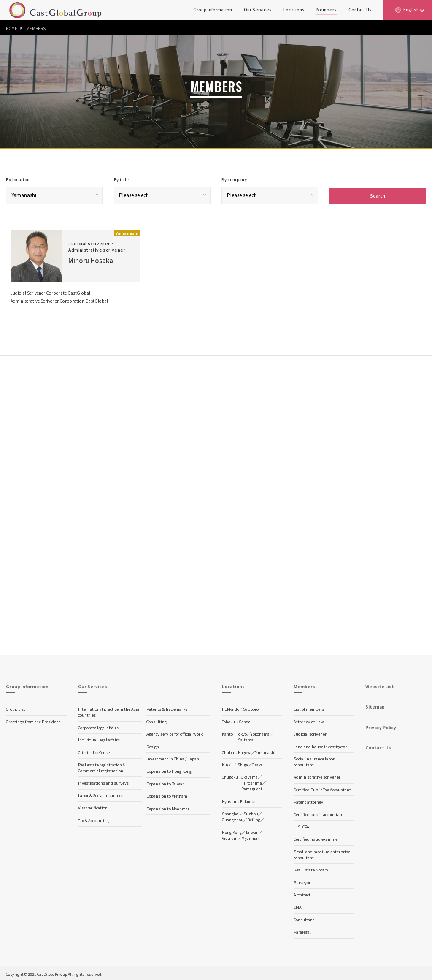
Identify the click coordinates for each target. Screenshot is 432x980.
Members (327, 10)
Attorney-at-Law (309, 720)
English (411, 10)
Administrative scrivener (317, 775)
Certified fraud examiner (316, 837)
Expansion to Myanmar (168, 807)
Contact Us (360, 10)
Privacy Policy (381, 726)
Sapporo (251, 707)
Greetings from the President (33, 720)
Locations (294, 10)
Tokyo (242, 732)
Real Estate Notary (311, 868)
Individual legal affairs (99, 738)
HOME (12, 28)
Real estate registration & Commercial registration (102, 766)
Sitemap (375, 705)
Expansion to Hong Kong (169, 769)
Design (153, 745)
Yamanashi (265, 751)
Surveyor (302, 881)
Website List (380, 685)
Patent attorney (308, 800)
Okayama (249, 775)
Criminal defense (94, 751)
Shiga (243, 763)
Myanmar (250, 836)
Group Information (213, 10)
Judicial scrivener (310, 732)
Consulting (157, 720)
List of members (309, 707)
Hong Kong (232, 831)
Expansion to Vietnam (167, 794)
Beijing (254, 818)
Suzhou (251, 812)
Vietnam (230, 836)
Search (378, 194)
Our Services (258, 10)
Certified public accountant (319, 813)
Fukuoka (248, 800)
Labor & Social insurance (101, 794)
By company (234, 179)
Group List (16, 707)
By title (121, 179)
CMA (298, 905)
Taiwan (252, 831)
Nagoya (245, 751)
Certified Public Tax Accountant (322, 788)
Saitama (246, 738)
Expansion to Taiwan (166, 782)
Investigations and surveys (103, 781)
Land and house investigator (320, 745)
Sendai (245, 720)
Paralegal (302, 930)
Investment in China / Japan (173, 757)
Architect (302, 893)
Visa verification (93, 806)
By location (18, 179)
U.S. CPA (301, 825)
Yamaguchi (252, 787)
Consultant (304, 918)
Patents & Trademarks (167, 707)
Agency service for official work (174, 732)
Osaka (257, 763)
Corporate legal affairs (98, 726)
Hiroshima (252, 781)
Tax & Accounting (93, 819)
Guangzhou (233, 818)
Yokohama (260, 732)
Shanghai (231, 812)
